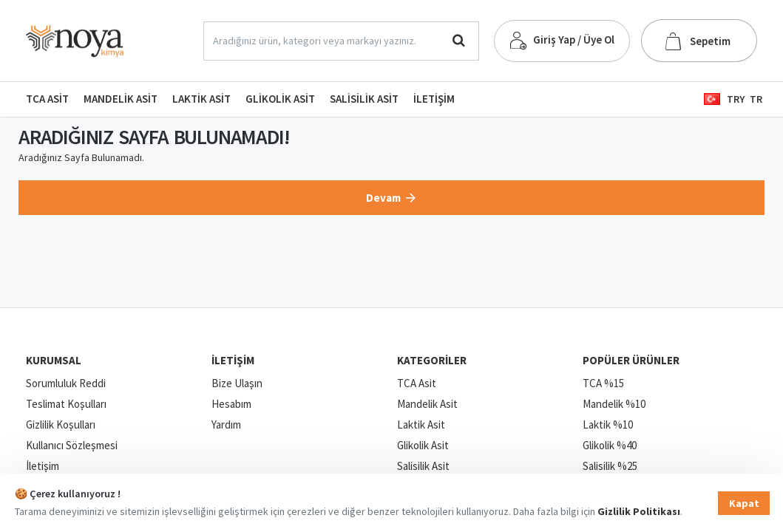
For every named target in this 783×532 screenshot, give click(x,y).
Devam (383, 198)
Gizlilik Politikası (639, 511)
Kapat (744, 503)
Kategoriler (432, 360)
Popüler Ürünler (631, 360)
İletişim (233, 360)
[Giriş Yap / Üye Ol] (562, 41)
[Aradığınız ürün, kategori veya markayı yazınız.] (459, 41)
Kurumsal (54, 360)
